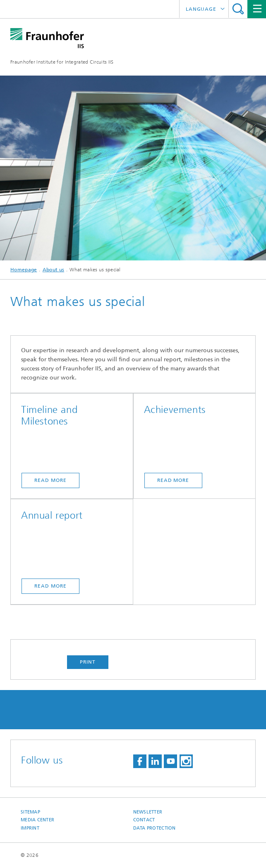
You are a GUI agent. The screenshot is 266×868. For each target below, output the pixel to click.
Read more (50, 480)
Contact (144, 820)
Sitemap (30, 812)
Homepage (24, 270)
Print (88, 662)
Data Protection (155, 828)
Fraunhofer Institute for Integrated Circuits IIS (62, 62)
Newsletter (148, 812)
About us (53, 270)
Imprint (30, 828)
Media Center (37, 820)
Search (238, 9)
